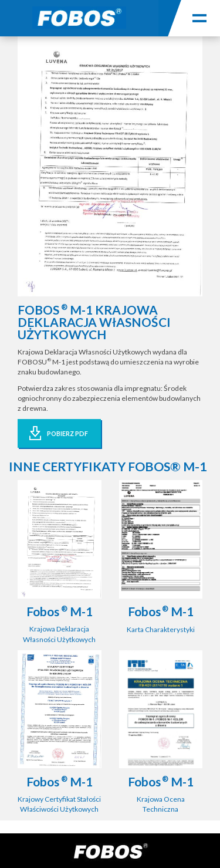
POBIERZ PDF (67, 433)
